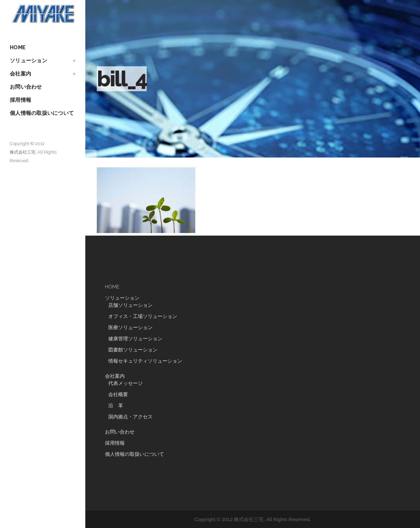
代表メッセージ (126, 383)
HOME (112, 287)
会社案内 (115, 376)
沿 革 (118, 406)
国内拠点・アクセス (130, 417)
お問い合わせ (120, 432)
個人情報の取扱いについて (135, 454)
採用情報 (115, 443)
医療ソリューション (130, 327)
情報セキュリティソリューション (145, 361)
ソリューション (122, 298)
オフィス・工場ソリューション (143, 316)
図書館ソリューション (133, 350)
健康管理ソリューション (135, 339)
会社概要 (118, 394)
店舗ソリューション (130, 305)
